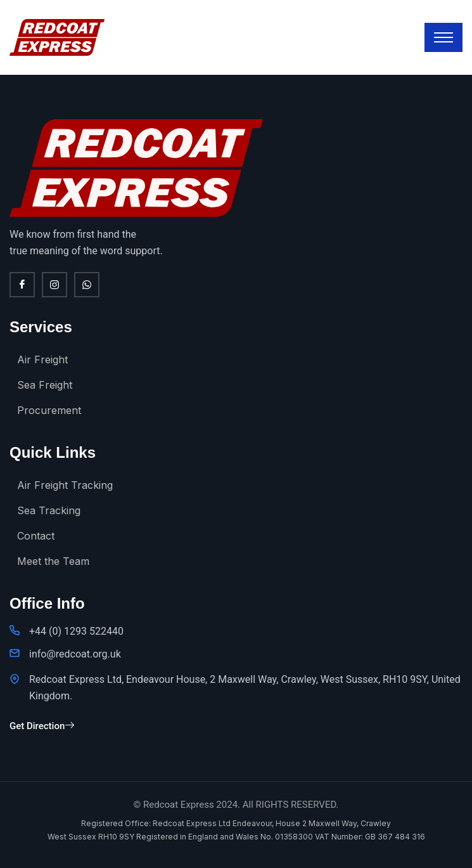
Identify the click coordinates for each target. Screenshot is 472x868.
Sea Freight (45, 385)
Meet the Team (53, 561)
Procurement (49, 410)
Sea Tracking (49, 510)
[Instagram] (54, 285)
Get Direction (42, 726)
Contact (36, 536)
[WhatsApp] (87, 285)
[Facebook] (22, 285)
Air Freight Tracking (65, 485)
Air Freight (42, 360)
